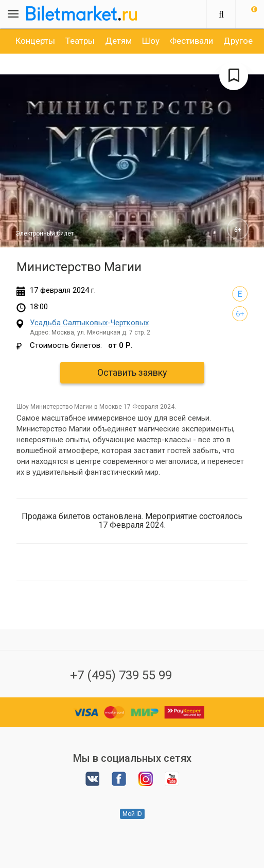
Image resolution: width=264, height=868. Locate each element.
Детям (118, 41)
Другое (238, 41)
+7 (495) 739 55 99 (121, 675)
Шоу (151, 41)
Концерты (35, 41)
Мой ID (132, 814)
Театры (80, 41)
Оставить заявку (132, 372)
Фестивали (191, 41)
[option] (35, 41)
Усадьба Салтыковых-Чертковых (89, 323)
